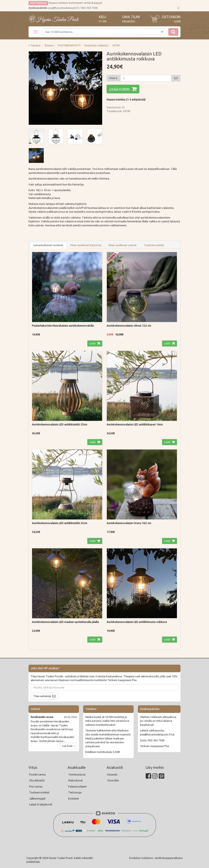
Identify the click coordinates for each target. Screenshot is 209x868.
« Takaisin (35, 45)
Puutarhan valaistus (96, 45)
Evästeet (74, 798)
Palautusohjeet (77, 786)
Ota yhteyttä (37, 780)
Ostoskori (171, 17)
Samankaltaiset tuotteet (48, 245)
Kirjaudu (129, 21)
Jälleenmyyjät (37, 798)
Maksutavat (75, 780)
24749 (116, 45)
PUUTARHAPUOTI (69, 45)
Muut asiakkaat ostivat (123, 245)
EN (105, 21)
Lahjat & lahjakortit (41, 804)
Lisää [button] (93, 343)
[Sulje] (178, 8)
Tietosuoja (75, 792)
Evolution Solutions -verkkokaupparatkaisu (156, 858)
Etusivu (49, 45)
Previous (36, 88)
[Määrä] (146, 78)
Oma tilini (131, 17)
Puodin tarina (37, 774)
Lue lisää (68, 746)
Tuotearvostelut (154, 245)
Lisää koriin (119, 89)
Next (95, 88)
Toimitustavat (77, 774)
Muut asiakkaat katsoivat (86, 245)
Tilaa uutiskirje (42, 696)
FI (100, 21)
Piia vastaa (36, 786)
